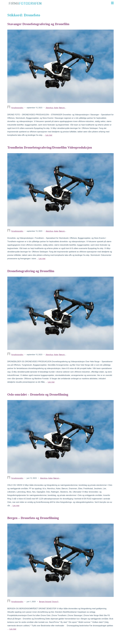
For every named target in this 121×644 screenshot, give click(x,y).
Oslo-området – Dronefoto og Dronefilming (38, 394)
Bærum (62, 108)
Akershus (49, 108)
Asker (56, 108)
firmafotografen (17, 108)
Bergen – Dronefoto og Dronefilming (33, 518)
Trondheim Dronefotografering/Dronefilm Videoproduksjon (50, 147)
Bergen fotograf (45, 602)
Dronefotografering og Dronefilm (31, 271)
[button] (79, 3)
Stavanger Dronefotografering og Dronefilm (38, 24)
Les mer (49, 135)
